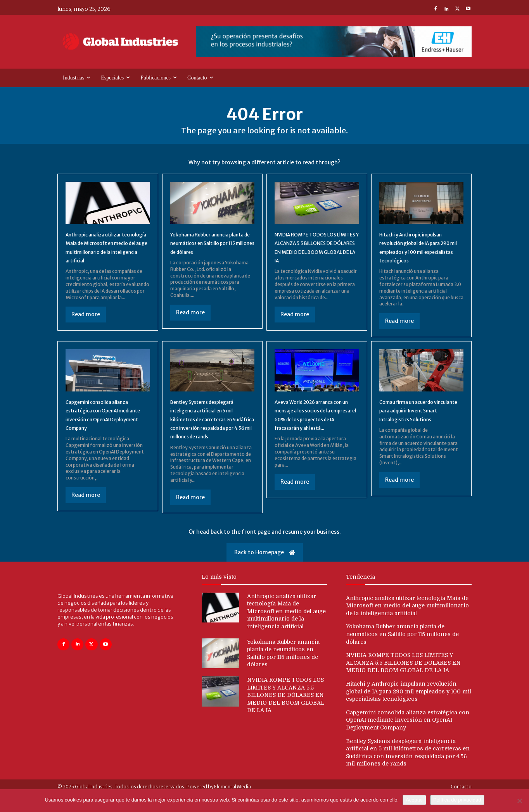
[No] (519, 801)
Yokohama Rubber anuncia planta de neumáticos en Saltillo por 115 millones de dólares (402, 652)
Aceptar (414, 800)
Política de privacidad (457, 800)
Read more (86, 330)
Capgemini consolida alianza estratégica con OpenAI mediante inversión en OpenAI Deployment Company (106, 428)
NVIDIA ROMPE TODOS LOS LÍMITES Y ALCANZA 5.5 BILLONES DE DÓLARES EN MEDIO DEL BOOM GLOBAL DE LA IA (315, 259)
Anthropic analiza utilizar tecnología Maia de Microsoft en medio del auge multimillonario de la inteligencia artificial (107, 259)
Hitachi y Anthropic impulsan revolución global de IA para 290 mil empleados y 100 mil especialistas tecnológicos (409, 709)
